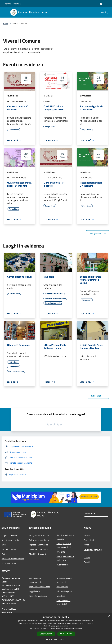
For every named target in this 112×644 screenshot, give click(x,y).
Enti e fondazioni (9, 549)
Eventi (87, 562)
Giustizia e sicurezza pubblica (65, 537)
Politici (5, 554)
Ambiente (61, 552)
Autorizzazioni (63, 565)
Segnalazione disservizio (40, 587)
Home (6, 23)
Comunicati (89, 540)
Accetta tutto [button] (46, 634)
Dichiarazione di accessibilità (64, 602)
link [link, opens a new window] (81, 628)
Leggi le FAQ (34, 591)
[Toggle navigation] (5, 12)
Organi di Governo (9, 535)
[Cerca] (107, 12)
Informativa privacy (65, 591)
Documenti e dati (9, 563)
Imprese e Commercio (38, 545)
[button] (56, 640)
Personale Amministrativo (13, 559)
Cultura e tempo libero (39, 540)
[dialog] (56, 629)
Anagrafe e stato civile (39, 535)
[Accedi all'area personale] (101, 4)
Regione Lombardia (12, 4)
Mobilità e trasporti (37, 554)
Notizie (87, 535)
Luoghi (87, 557)
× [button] (109, 616)
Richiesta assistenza (38, 596)
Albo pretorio (62, 587)
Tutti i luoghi (98, 396)
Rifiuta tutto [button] (66, 634)
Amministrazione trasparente (64, 580)
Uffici (4, 545)
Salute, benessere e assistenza (65, 558)
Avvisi (87, 545)
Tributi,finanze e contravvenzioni (64, 545)
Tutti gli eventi (98, 233)
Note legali (61, 596)
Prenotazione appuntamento (35, 580)
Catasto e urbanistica (38, 549)
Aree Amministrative (11, 540)
